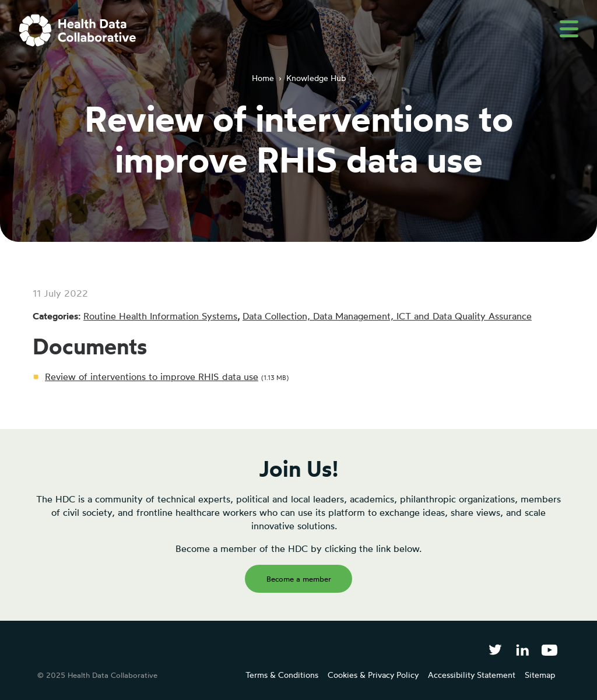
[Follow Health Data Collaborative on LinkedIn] (522, 650)
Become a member (299, 579)
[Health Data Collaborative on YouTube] (549, 650)
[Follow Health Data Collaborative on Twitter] (495, 650)
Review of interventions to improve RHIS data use (152, 377)
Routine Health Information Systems (160, 316)
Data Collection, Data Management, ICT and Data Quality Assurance (387, 316)
